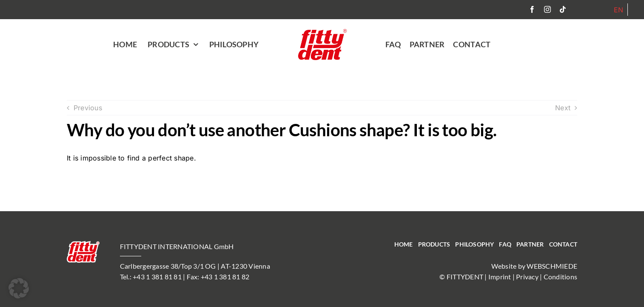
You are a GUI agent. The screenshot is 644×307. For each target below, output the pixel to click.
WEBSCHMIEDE (552, 266)
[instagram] (547, 9)
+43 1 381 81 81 (157, 277)
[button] (19, 288)
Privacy (527, 277)
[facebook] (532, 9)
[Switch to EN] (618, 10)
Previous (88, 108)
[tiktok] (563, 9)
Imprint (500, 277)
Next (563, 108)
